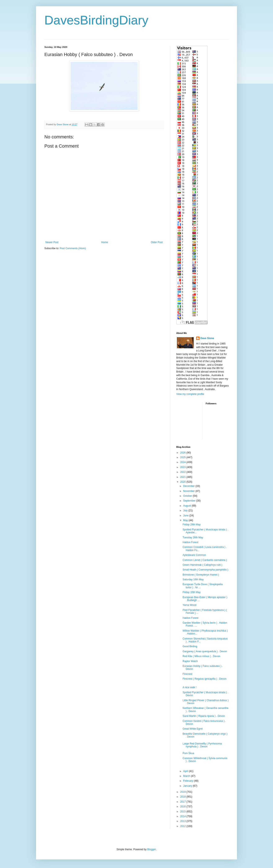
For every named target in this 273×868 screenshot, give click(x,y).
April (186, 771)
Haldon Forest (190, 542)
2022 (183, 472)
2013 (183, 821)
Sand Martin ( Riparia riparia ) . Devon (204, 716)
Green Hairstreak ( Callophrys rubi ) (202, 565)
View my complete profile (190, 394)
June (186, 516)
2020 (183, 482)
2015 (183, 812)
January (188, 786)
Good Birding (190, 646)
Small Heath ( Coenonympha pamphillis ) (205, 570)
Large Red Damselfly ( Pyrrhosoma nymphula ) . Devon (202, 745)
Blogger (151, 849)
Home (105, 242)
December (189, 486)
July (186, 511)
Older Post (157, 242)
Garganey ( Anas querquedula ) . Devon (205, 651)
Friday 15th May (192, 592)
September (190, 501)
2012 (183, 826)
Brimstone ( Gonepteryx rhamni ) (201, 575)
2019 (183, 792)
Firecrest (187, 674)
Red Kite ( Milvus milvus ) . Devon (201, 656)
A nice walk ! (190, 687)
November (189, 491)
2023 (183, 467)
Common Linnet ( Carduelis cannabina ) (205, 560)
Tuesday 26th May (193, 537)
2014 (183, 816)
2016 (183, 807)
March (187, 776)
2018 (183, 797)
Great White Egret (193, 729)
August (187, 506)
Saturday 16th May (193, 580)
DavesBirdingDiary (96, 20)
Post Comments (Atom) (73, 248)
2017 (183, 802)
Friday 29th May (192, 525)
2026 (183, 453)
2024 (183, 462)
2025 (183, 457)
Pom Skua (188, 753)
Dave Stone (207, 338)
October (188, 496)
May (186, 520)
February (189, 781)
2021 (183, 477)
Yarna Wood (189, 605)
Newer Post (52, 242)
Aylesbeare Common (194, 555)
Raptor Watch (190, 661)
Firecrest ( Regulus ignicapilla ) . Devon (204, 679)
